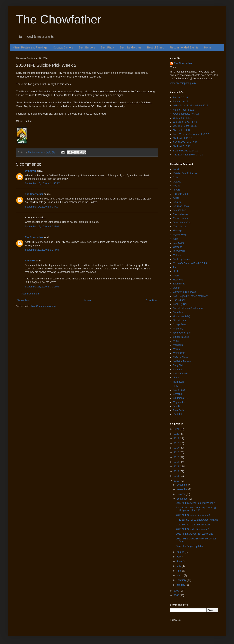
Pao (175, 267)
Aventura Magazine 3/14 (186, 114)
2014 (177, 462)
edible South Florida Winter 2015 (190, 106)
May (179, 566)
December (182, 485)
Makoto (177, 255)
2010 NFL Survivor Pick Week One (194, 534)
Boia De (177, 202)
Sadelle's (178, 312)
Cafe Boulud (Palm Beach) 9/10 (193, 525)
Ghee (176, 378)
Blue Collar (179, 410)
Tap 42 (177, 406)
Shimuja (177, 370)
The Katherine (180, 214)
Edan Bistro (179, 284)
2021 (177, 429)
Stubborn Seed (181, 337)
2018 (177, 443)
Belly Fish (178, 365)
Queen (177, 288)
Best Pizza (107, 47)
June (179, 561)
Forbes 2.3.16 (180, 98)
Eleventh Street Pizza (184, 292)
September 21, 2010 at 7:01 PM (42, 287)
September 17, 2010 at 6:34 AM (42, 207)
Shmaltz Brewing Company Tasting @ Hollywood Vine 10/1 (196, 509)
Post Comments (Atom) (43, 306)
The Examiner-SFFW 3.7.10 (188, 155)
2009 (177, 591)
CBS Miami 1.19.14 (183, 118)
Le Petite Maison (182, 361)
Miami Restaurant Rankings (30, 47)
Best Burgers (87, 47)
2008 (177, 595)
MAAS (176, 186)
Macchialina (179, 227)
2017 (177, 448)
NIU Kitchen (179, 320)
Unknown (30, 171)
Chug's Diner (180, 325)
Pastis (176, 276)
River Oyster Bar (182, 333)
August (181, 552)
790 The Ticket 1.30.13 (185, 126)
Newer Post (23, 300)
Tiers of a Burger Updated (190, 546)
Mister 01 (178, 329)
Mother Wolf (179, 235)
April (179, 571)
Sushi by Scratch (182, 259)
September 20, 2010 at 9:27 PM (42, 250)
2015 (177, 457)
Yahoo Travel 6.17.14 (184, 110)
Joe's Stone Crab (182, 223)
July (179, 557)
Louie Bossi (179, 390)
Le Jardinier (179, 210)
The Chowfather (59, 19)
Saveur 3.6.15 (180, 102)
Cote (175, 177)
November (182, 489)
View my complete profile (183, 83)
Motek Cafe (179, 353)
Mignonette (179, 402)
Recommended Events (184, 47)
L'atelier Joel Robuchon (185, 173)
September (183, 499)
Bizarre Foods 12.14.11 (185, 151)
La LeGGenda (180, 374)
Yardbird (177, 414)
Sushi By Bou (180, 304)
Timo (176, 386)
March (180, 575)
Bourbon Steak (181, 206)
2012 (177, 471)
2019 (177, 438)
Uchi (175, 271)
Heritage (177, 231)
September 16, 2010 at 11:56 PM (42, 183)
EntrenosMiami (181, 218)
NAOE (176, 190)
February (182, 580)
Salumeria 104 (181, 398)
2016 (177, 453)
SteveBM (30, 261)
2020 (177, 434)
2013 (177, 467)
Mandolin (178, 345)
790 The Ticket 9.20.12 (185, 142)
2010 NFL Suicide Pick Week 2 (192, 529)
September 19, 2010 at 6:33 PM (42, 227)
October (181, 494)
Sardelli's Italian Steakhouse (188, 308)
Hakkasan (178, 382)
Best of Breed (156, 47)
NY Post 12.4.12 (182, 130)
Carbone (178, 247)
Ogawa (177, 182)
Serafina (177, 394)
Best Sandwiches (130, 47)
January (181, 585)
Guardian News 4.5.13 (185, 122)
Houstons (178, 280)
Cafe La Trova (180, 357)
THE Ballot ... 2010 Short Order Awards (197, 520)
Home (208, 47)
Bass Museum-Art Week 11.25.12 (191, 134)
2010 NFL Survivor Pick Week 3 (193, 515)
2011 (177, 476)
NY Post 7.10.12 (182, 146)
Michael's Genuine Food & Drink (190, 263)
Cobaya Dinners (63, 47)
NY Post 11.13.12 (182, 138)
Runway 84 (179, 251)
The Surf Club (180, 194)
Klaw (176, 239)
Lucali (176, 169)
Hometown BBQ (182, 316)
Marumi (177, 349)
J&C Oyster (179, 243)
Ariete (176, 198)
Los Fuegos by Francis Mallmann (191, 296)
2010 (177, 481)
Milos (176, 341)
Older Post (151, 300)
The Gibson (179, 300)
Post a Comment (30, 294)
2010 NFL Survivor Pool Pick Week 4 (196, 503)
